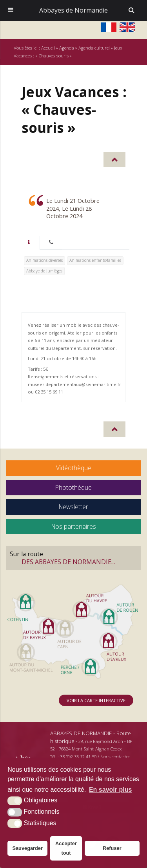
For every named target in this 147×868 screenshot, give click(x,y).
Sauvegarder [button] (27, 848)
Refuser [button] (112, 848)
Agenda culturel (94, 48)
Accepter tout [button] (66, 848)
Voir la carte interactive (96, 700)
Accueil (48, 48)
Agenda (67, 48)
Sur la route (73, 558)
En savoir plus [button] (110, 790)
